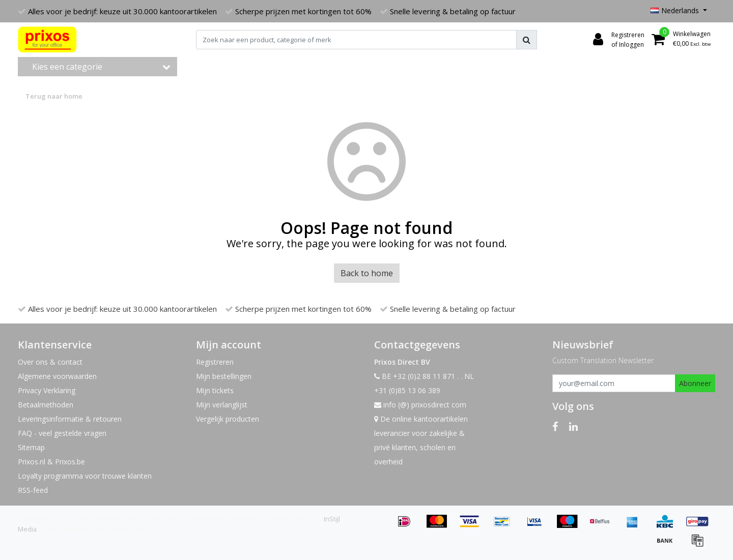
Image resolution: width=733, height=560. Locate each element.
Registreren (215, 362)
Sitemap (31, 447)
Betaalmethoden (46, 405)
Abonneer (695, 383)
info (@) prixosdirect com (420, 405)
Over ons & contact (50, 362)
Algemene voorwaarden (57, 376)
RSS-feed (33, 490)
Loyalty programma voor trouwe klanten (85, 476)
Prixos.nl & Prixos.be (51, 462)
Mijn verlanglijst (222, 405)
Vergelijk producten (228, 419)
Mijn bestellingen (224, 376)
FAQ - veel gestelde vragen (62, 433)
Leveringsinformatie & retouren (70, 419)
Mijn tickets (215, 390)
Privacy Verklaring (47, 390)
